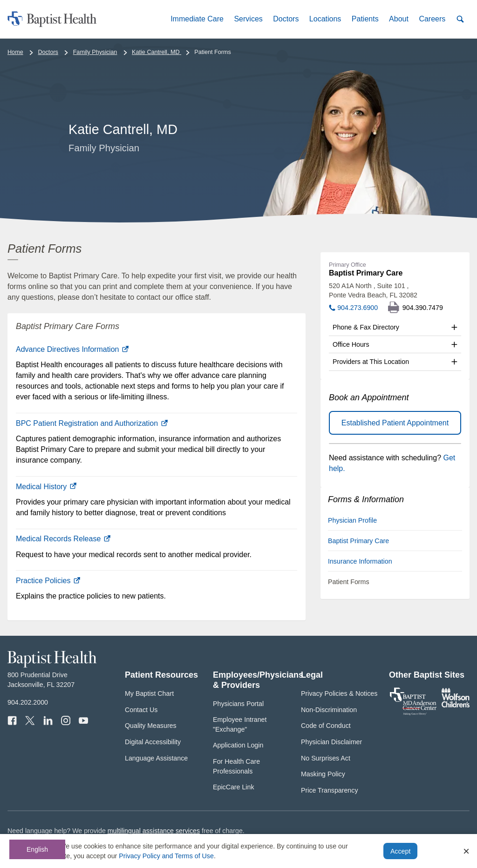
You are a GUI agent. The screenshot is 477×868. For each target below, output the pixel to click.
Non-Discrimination (329, 710)
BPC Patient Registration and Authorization (92, 423)
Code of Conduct (326, 726)
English (37, 849)
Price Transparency (330, 790)
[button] (197, 19)
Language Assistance (156, 758)
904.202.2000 (28, 702)
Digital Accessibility (153, 742)
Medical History (46, 487)
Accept (400, 851)
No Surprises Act (326, 758)
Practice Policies (48, 581)
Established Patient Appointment (395, 423)
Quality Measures (151, 726)
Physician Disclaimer (331, 742)
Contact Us (141, 710)
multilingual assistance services (154, 831)
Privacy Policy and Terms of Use (166, 856)
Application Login (238, 745)
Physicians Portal (238, 704)
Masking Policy (323, 774)
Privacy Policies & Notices (339, 693)
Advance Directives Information (72, 349)
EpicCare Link (234, 787)
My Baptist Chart (149, 693)
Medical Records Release (63, 539)
